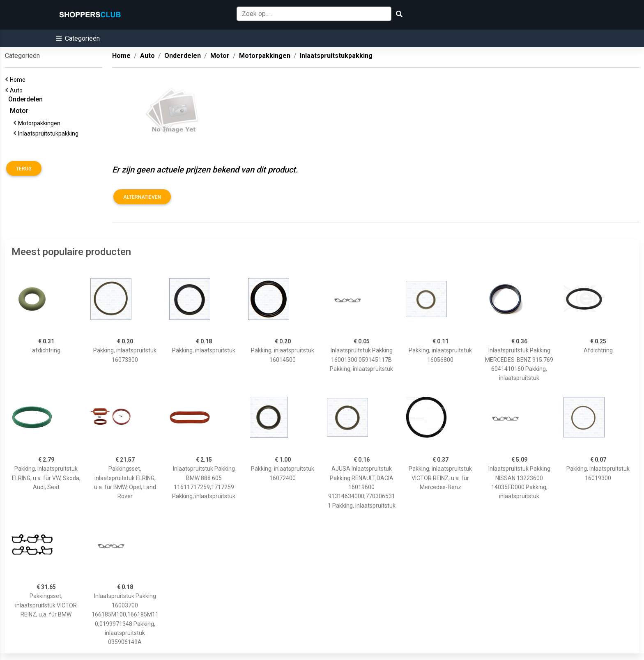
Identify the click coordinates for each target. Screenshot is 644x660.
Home (19, 80)
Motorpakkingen (40, 123)
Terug (24, 169)
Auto (17, 90)
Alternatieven (142, 197)
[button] (78, 38)
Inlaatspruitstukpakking (49, 133)
